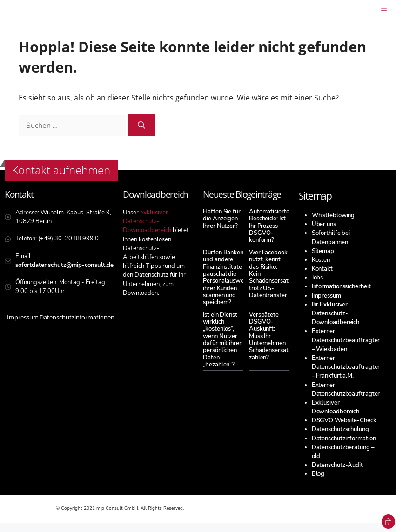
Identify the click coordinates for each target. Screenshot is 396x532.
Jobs (318, 278)
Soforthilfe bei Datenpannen (331, 237)
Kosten (321, 260)
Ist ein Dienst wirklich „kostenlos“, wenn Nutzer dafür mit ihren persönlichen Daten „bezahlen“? (223, 340)
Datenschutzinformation (344, 439)
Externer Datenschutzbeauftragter (346, 389)
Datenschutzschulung (340, 429)
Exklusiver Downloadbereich (336, 407)
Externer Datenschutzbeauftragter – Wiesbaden (346, 340)
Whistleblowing (333, 215)
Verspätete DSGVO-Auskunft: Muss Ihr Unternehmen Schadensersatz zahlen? (270, 336)
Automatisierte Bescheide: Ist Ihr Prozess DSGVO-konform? (269, 226)
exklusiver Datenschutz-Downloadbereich (147, 221)
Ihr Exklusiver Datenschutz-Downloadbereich (336, 313)
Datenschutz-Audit (337, 465)
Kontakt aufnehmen (61, 170)
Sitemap (323, 251)
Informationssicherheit (341, 286)
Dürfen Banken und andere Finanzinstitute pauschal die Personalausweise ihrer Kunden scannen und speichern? (227, 278)
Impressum (326, 296)
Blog (318, 474)
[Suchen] (141, 125)
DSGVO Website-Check (344, 420)
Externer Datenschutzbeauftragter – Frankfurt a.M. (346, 367)
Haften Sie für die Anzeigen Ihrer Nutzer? (222, 219)
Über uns (324, 224)
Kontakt (322, 269)
